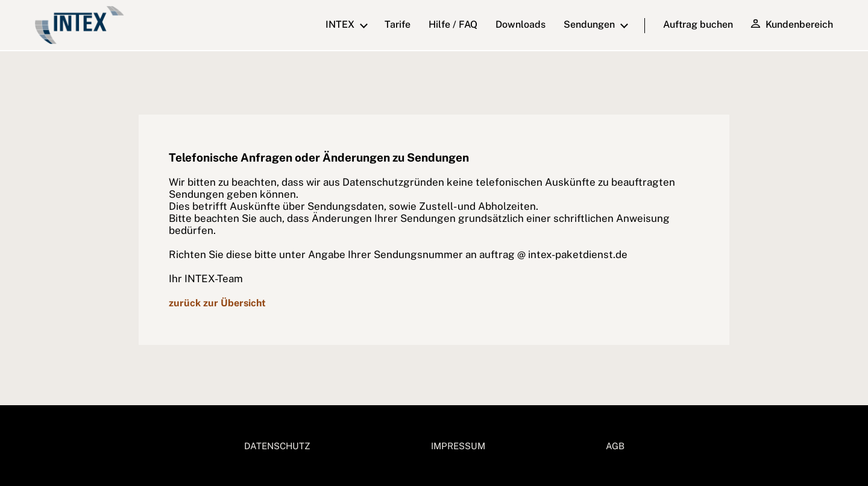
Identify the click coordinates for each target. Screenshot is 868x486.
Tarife (398, 24)
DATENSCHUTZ (277, 446)
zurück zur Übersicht (217, 303)
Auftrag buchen (698, 24)
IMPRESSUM (458, 446)
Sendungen (589, 24)
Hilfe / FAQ (453, 24)
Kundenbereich (791, 24)
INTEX (340, 24)
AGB (615, 446)
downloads (520, 24)
